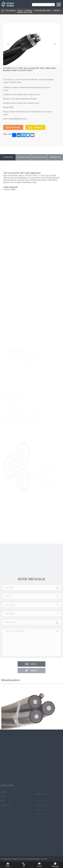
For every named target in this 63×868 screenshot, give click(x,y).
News (3, 847)
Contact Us (5, 852)
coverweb (44, 859)
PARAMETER (55, 157)
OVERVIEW (8, 157)
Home (20, 10)
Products (28, 10)
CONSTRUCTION (24, 157)
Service (4, 838)
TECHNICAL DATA (39, 157)
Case (3, 843)
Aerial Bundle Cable (43, 10)
